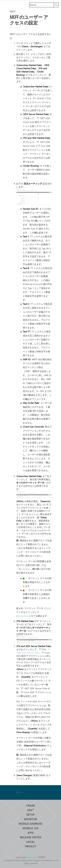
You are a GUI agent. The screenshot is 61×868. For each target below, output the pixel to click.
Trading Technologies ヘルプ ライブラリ (5, 5)
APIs (31, 833)
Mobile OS (31, 828)
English (32, 857)
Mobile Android (30, 824)
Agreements (23, 616)
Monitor (30, 819)
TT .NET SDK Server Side (33, 651)
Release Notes (31, 837)
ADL (30, 810)
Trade (31, 806)
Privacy (30, 846)
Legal (30, 842)
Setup (30, 815)
